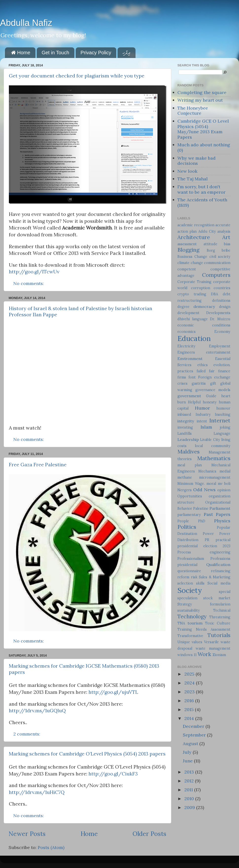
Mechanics (207, 471)
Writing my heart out (200, 100)
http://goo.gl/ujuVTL (113, 692)
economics (187, 332)
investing (185, 427)
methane (185, 477)
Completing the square (202, 92)
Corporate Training (194, 282)
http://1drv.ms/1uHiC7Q (37, 792)
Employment (220, 346)
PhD (202, 521)
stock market (217, 598)
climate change (190, 263)
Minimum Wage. (191, 484)
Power (208, 534)
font (192, 377)
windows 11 (187, 655)
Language (222, 434)
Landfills (185, 434)
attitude (210, 244)
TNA (181, 623)
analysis (224, 231)
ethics (203, 365)
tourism (195, 623)
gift (213, 383)
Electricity (186, 346)
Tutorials (219, 635)
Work (204, 654)
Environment (190, 359)
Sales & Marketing (215, 577)
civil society (220, 257)
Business (185, 257)
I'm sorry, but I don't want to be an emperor (201, 189)
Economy (222, 332)
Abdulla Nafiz (26, 23)
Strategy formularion (204, 604)
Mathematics (214, 458)
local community (213, 446)
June (188, 761)
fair (212, 371)
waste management (213, 648)
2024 (190, 683)
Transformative (190, 636)
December (194, 726)
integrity (186, 421)
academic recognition (196, 225)
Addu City (207, 231)
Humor (202, 408)
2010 (190, 799)
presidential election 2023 (204, 546)
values (197, 642)
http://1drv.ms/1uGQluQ (37, 710)
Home (21, 53)
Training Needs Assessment (204, 629)
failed (201, 371)
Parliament (220, 508)
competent (187, 269)
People (183, 521)
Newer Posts (27, 834)
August (191, 744)
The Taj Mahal (193, 179)
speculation (187, 598)
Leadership (188, 439)
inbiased (184, 415)
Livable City (210, 440)
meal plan (190, 465)
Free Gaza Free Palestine (38, 464)
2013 (190, 772)
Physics (222, 521)
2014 (190, 718)
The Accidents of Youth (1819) (202, 202)
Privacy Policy (96, 53)
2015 (190, 709)
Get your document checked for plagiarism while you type (77, 76)
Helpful (194, 402)
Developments (218, 313)
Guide (211, 396)
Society (190, 590)
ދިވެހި (126, 53)
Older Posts (149, 834)
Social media (219, 583)
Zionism (219, 655)
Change (201, 257)
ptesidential (187, 565)
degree (183, 307)
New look (187, 171)
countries (222, 288)
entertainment (218, 352)
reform (183, 577)
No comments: (29, 283)
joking (225, 427)
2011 (189, 790)
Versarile (211, 642)
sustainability (189, 610)
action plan (187, 231)
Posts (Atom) (51, 847)
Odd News (204, 490)
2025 (190, 674)
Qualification (218, 565)
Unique (184, 642)
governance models (213, 390)
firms (182, 377)
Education (194, 338)
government (189, 396)
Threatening (220, 617)
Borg (211, 250)
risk (194, 577)
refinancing (221, 571)
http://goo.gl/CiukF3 (113, 774)
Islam (206, 427)
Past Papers (217, 514)
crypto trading (192, 294)
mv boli (224, 484)
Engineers (186, 352)
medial (225, 471)
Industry (203, 415)
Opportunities (190, 496)
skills (200, 583)
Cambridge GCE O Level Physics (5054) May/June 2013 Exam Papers (203, 129)
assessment (187, 244)
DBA (214, 294)
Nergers (185, 490)
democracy (204, 306)
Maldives (188, 452)
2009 (190, 807)
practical (223, 540)
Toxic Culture (218, 623)
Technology (192, 616)
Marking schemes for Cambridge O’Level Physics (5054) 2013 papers (87, 754)
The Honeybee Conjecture (193, 111)
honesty (210, 402)
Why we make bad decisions (196, 161)
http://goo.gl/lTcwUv (34, 272)
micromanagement (215, 477)
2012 (190, 781)
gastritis (199, 383)
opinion (224, 490)
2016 (190, 701)
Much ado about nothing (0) (204, 147)
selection (185, 583)
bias (227, 244)
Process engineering (204, 552)
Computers (216, 275)
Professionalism (191, 559)
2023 (190, 692)
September (195, 735)
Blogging (188, 250)
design (225, 307)
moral (211, 484)
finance (224, 371)
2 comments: (27, 734)
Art (226, 237)
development (188, 313)
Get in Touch (55, 53)
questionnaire (189, 571)
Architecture (194, 237)
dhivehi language (193, 319)
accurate (223, 225)
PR (207, 540)
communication (217, 263)
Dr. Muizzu (220, 319)
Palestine (201, 509)
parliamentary (189, 515)
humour (223, 408)
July (188, 752)
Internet (220, 420)
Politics (187, 527)
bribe (226, 250)
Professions (220, 559)
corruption (201, 288)
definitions (221, 301)
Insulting (223, 415)
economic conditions (204, 325)
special (225, 592)
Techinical (222, 610)
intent (202, 421)
